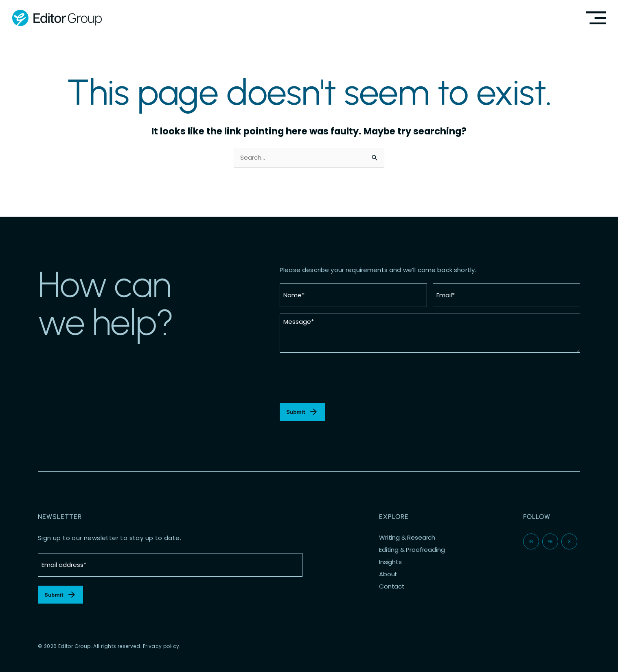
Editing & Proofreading (412, 550)
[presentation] (342, 378)
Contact (392, 586)
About (388, 574)
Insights (390, 562)
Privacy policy (161, 646)
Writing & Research (407, 538)
